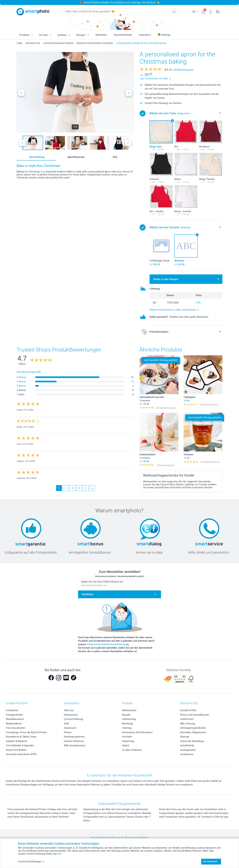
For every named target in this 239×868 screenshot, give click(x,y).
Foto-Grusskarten (15, 728)
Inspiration (145, 35)
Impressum (70, 728)
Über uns (69, 710)
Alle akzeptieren (210, 862)
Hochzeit (127, 737)
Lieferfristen (187, 719)
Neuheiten (101, 35)
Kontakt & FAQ (188, 710)
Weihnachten (129, 710)
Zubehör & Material (16, 741)
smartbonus (187, 754)
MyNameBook (14, 724)
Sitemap (185, 737)
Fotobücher (12, 710)
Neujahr (126, 715)
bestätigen (88, 594)
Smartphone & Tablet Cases (21, 737)
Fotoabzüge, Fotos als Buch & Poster (26, 732)
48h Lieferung (188, 724)
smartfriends (187, 745)
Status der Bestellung (192, 741)
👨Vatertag (164, 35)
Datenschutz (71, 715)
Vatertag (127, 728)
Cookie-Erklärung (73, 719)
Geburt (126, 745)
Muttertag (127, 724)
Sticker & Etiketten (16, 750)
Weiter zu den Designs (166, 279)
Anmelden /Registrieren (193, 732)
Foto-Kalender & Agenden (20, 745)
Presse (68, 732)
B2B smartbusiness (75, 745)
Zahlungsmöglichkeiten (193, 728)
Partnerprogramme (74, 737)
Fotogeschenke (14, 715)
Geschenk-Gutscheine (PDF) (21, 754)
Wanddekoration (15, 719)
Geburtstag (128, 741)
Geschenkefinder (123, 35)
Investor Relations (74, 741)
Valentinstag (129, 719)
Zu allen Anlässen (132, 750)
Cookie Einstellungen (31, 862)
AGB (66, 724)
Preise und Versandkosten (195, 715)
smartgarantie (188, 750)
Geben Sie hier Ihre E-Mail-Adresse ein (102, 582)
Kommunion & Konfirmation (137, 732)
